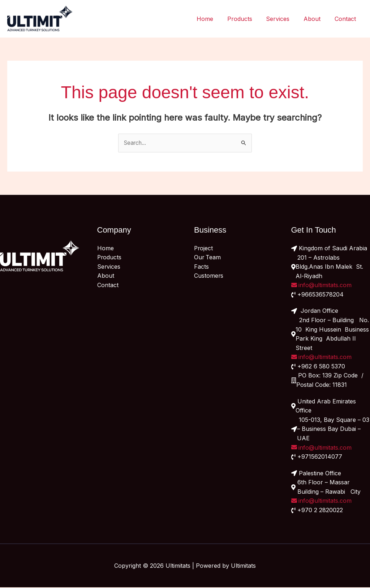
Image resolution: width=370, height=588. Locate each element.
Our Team (208, 258)
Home (216, 19)
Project (204, 248)
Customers (209, 276)
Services (284, 19)
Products (248, 19)
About (316, 19)
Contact (346, 19)
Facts (201, 267)
